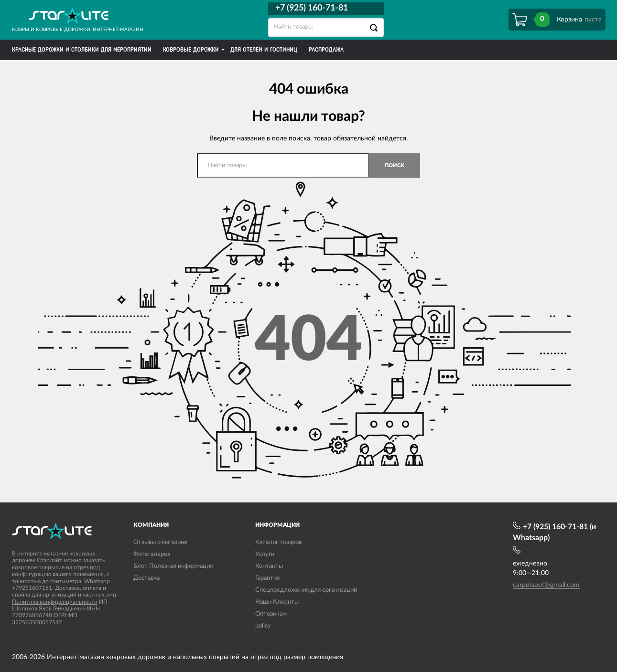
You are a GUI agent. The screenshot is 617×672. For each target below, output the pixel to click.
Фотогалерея (152, 554)
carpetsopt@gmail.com (546, 585)
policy (263, 626)
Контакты (269, 566)
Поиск (395, 165)
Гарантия (267, 578)
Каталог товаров (278, 542)
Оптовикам (271, 614)
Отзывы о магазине (160, 542)
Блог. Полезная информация (173, 566)
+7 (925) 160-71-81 (312, 8)
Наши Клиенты (277, 602)
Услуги (265, 554)
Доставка (146, 578)
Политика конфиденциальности (55, 602)
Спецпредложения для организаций (306, 590)
